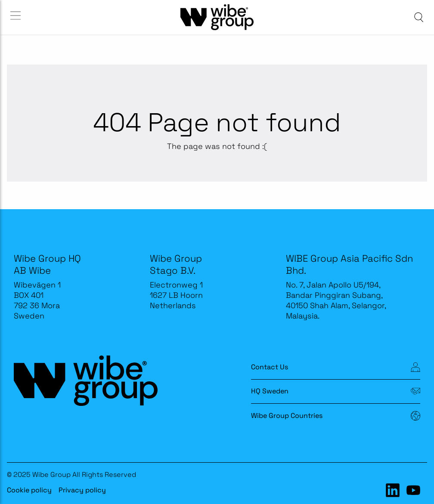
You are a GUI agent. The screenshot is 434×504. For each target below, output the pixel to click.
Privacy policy (82, 490)
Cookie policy (29, 490)
